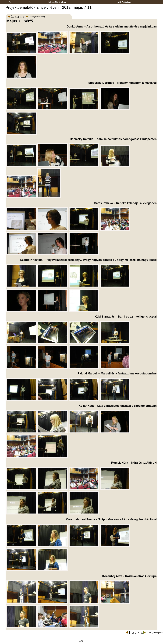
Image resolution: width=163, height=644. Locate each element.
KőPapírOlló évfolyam (57, 2)
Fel (10, 2)
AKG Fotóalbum (124, 2)
